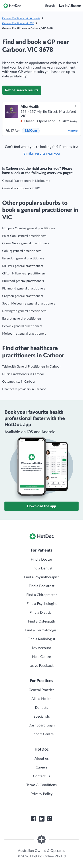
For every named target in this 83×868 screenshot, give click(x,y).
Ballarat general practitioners (22, 319)
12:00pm (31, 131)
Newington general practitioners (24, 311)
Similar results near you (42, 153)
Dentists (41, 708)
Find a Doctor (41, 560)
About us (42, 759)
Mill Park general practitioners (23, 266)
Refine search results (22, 90)
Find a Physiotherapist (41, 577)
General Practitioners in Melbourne (26, 181)
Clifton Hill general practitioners (24, 274)
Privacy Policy (41, 794)
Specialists (42, 717)
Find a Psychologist (42, 604)
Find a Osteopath (42, 621)
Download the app (41, 506)
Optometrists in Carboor (19, 382)
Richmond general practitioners (24, 289)
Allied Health (41, 699)
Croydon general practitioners (23, 296)
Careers (42, 767)
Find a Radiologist (41, 639)
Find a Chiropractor (42, 595)
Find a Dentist (41, 568)
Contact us (41, 776)
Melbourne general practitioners (24, 334)
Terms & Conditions (41, 785)
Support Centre (41, 734)
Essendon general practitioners (23, 259)
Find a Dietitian (42, 613)
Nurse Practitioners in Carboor (23, 374)
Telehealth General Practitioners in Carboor (31, 367)
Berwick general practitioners (22, 326)
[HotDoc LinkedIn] (42, 819)
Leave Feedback (41, 666)
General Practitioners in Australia (21, 18)
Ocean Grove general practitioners (26, 243)
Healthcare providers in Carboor (24, 389)
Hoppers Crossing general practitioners (29, 228)
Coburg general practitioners (22, 251)
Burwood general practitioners (23, 281)
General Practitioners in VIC (18, 23)
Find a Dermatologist (41, 630)
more (73, 131)
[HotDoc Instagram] (50, 819)
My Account (42, 648)
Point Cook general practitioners (24, 236)
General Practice (41, 690)
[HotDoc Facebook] (34, 819)
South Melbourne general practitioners (29, 304)
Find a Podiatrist (42, 586)
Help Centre (41, 657)
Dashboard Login (42, 725)
